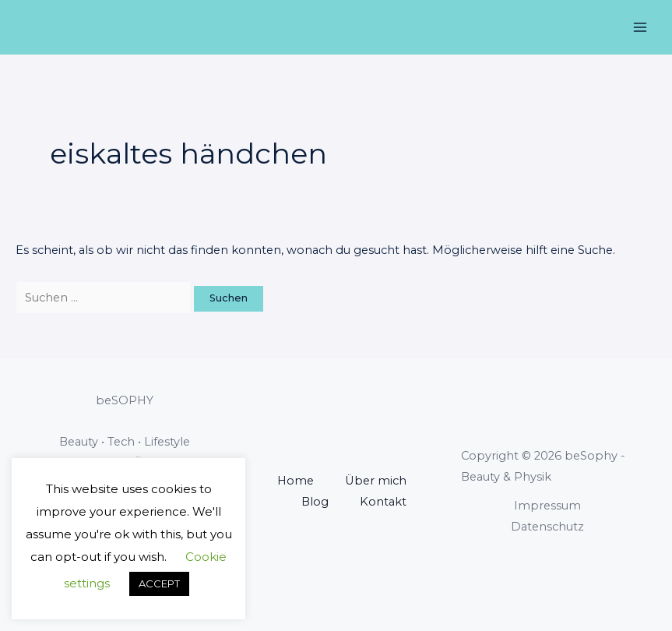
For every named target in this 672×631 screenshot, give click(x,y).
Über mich (376, 481)
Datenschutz (547, 527)
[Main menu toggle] (640, 27)
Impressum (547, 506)
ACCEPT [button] (159, 583)
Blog (315, 502)
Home (296, 481)
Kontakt (383, 502)
